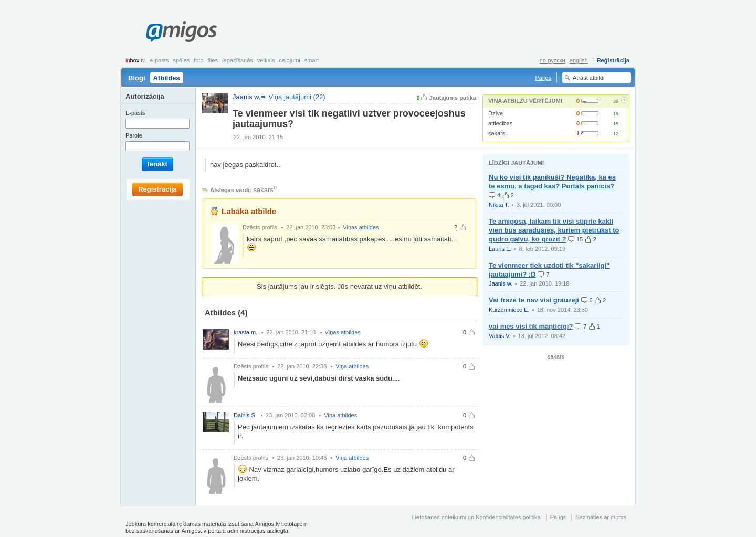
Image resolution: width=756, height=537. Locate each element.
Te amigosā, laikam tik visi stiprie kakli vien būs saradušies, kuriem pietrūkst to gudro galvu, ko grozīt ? (554, 230)
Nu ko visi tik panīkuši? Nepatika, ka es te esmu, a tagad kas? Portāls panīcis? (552, 182)
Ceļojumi (289, 60)
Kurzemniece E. (509, 310)
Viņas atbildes (361, 227)
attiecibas (500, 123)
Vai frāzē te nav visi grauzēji (534, 300)
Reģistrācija (613, 60)
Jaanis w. (501, 283)
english (579, 60)
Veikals (266, 60)
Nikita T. (499, 205)
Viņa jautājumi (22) (297, 97)
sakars (497, 133)
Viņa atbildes (352, 366)
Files (213, 60)
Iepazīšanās (238, 60)
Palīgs (543, 78)
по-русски (553, 60)
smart (312, 60)
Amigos (181, 31)
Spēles (181, 60)
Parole (134, 135)
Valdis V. (500, 336)
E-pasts (159, 60)
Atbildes (167, 78)
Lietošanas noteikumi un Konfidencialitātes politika (476, 517)
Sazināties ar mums (601, 517)
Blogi (137, 78)
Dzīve (496, 113)
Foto (198, 60)
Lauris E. (500, 249)
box (135, 60)
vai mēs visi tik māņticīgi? (531, 326)
